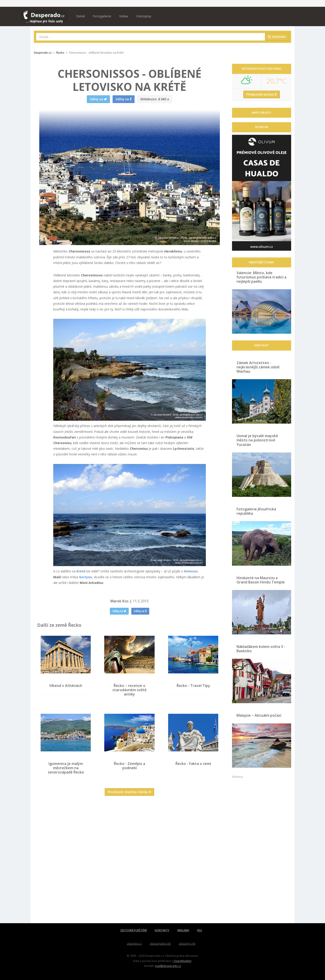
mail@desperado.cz (168, 966)
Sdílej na (119, 611)
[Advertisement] (130, 843)
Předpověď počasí (262, 94)
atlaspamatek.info (160, 944)
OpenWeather (183, 961)
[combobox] (151, 37)
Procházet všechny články (129, 792)
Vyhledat (277, 37)
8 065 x (155, 99)
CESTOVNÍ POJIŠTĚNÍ (133, 930)
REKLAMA (183, 930)
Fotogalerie (102, 16)
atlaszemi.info (187, 944)
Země (80, 16)
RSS (200, 930)
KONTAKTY (162, 930)
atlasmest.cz (134, 944)
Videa (124, 16)
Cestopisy (144, 16)
